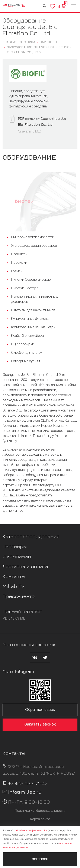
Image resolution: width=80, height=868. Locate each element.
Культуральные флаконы (30, 319)
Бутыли (17, 271)
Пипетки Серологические (31, 280)
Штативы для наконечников (33, 310)
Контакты (14, 576)
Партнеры (15, 546)
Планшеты (19, 254)
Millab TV (14, 586)
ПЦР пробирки (23, 344)
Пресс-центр (19, 596)
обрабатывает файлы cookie (31, 831)
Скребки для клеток (27, 353)
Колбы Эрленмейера (27, 336)
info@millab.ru (25, 792)
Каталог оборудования (31, 536)
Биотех (24, 201)
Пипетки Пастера (25, 288)
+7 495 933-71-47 (28, 783)
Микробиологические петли (33, 237)
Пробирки (19, 263)
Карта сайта (40, 819)
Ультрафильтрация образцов (34, 246)
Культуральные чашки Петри (33, 327)
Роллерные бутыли (25, 361)
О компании (17, 556)
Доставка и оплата (25, 566)
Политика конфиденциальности (40, 811)
